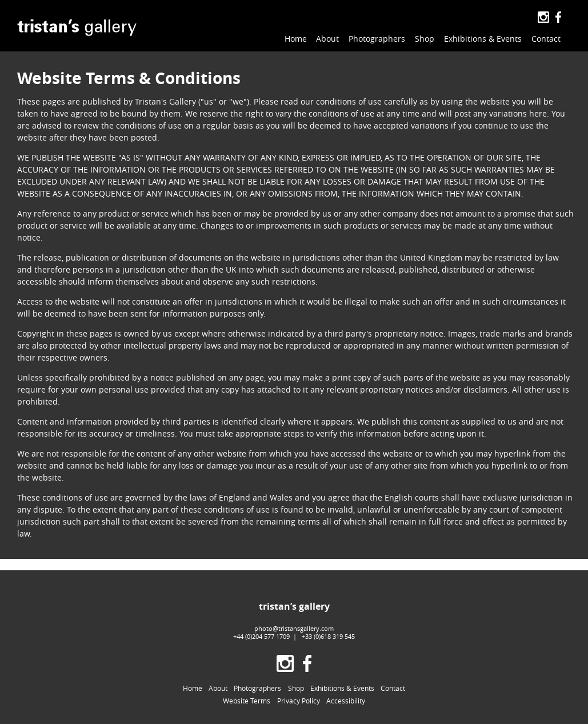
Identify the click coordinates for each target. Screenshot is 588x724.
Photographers (377, 39)
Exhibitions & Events (483, 39)
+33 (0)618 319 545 (328, 636)
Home (296, 39)
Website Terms (247, 701)
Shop (425, 39)
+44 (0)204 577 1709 (261, 636)
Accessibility (346, 701)
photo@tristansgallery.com (294, 628)
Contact (546, 39)
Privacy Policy (299, 701)
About (327, 39)
